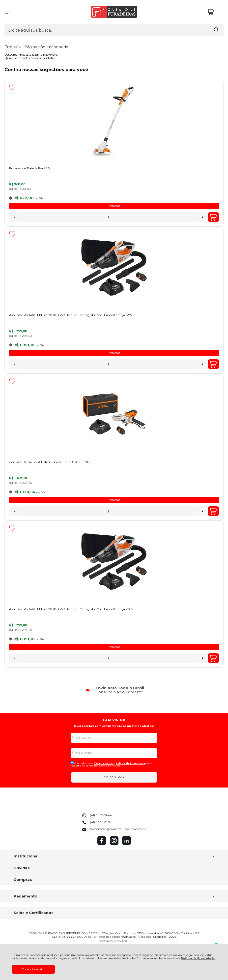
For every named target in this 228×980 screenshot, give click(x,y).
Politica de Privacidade (130, 763)
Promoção (114, 206)
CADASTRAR (114, 777)
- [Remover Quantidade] (14, 217)
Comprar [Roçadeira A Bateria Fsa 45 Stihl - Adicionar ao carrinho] (213, 217)
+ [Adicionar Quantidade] (202, 217)
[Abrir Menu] (8, 12)
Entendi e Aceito (33, 969)
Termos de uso (104, 763)
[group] (114, 690)
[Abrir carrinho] (214, 12)
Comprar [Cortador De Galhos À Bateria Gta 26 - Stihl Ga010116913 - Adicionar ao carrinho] (213, 511)
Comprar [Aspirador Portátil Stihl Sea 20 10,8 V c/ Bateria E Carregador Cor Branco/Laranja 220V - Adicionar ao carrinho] (213, 658)
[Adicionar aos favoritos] (12, 87)
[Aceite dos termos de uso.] (72, 762)
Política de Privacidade (198, 958)
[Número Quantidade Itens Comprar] (108, 217)
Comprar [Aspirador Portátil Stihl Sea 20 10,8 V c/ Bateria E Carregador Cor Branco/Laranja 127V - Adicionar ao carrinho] (213, 364)
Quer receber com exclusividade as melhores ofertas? (114, 726)
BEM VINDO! (114, 720)
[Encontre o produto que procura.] (216, 30)
